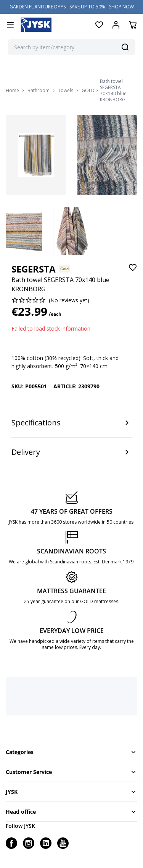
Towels (66, 91)
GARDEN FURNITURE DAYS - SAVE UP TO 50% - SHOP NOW (72, 7)
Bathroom (39, 91)
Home (12, 91)
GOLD (88, 91)
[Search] (125, 47)
